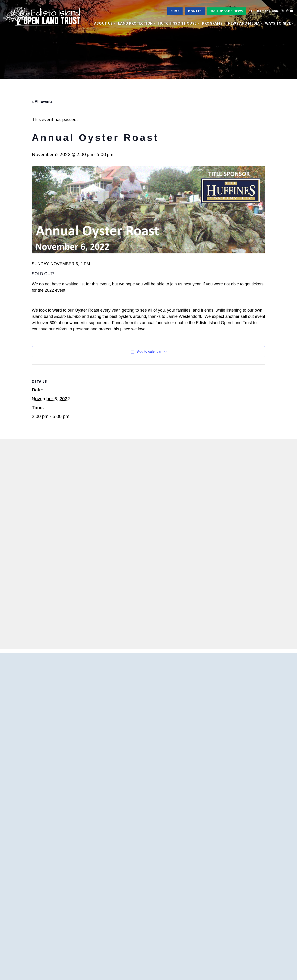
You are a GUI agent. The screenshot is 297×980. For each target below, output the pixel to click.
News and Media (245, 23)
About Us (105, 23)
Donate (195, 11)
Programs (214, 23)
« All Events (42, 101)
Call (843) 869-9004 (263, 11)
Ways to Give (279, 23)
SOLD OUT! (43, 274)
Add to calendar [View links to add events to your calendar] (149, 351)
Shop (175, 11)
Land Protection (137, 23)
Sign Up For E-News (227, 11)
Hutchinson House (179, 23)
